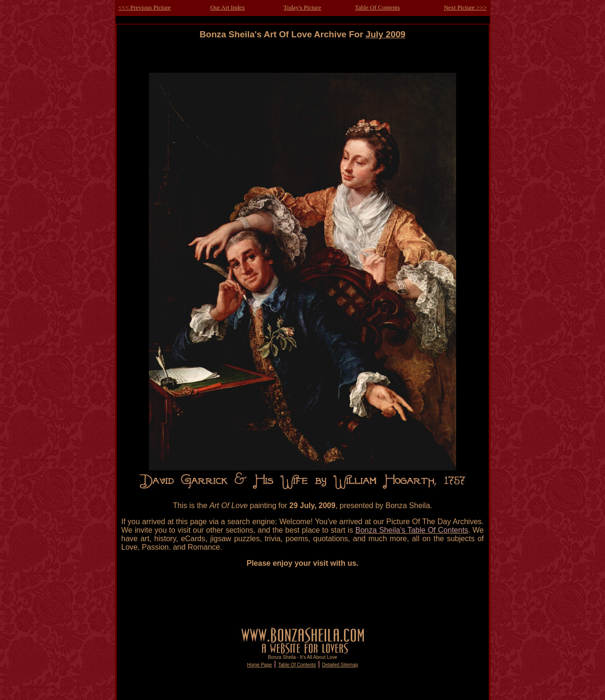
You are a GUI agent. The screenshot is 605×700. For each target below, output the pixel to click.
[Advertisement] (302, 61)
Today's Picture (302, 7)
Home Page (259, 665)
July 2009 (386, 34)
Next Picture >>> (465, 7)
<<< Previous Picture (145, 7)
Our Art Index (228, 7)
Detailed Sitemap (340, 665)
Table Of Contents (377, 7)
